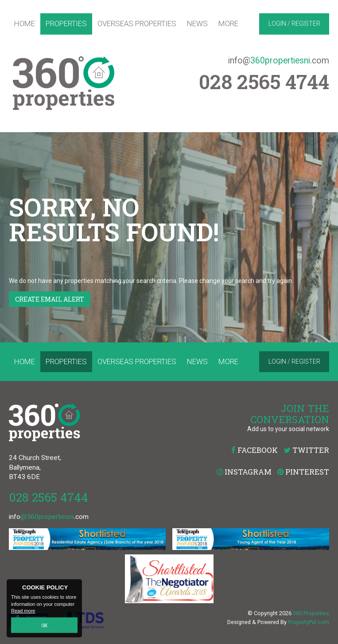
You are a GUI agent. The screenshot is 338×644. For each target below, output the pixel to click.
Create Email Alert (50, 299)
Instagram (244, 472)
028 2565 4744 (49, 497)
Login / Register (294, 24)
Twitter (306, 450)
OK (45, 625)
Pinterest (303, 472)
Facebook (254, 450)
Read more (23, 611)
